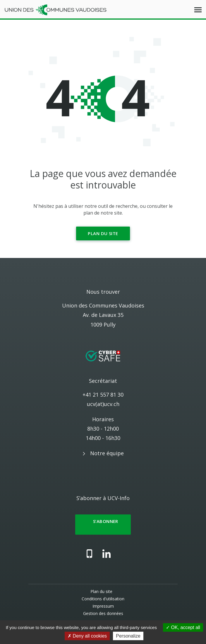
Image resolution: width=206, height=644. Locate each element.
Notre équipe (107, 453)
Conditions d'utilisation (103, 599)
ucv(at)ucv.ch (103, 404)
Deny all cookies (87, 636)
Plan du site (103, 233)
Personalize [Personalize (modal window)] (128, 636)
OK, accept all (183, 627)
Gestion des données (103, 613)
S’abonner (103, 525)
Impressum (103, 606)
